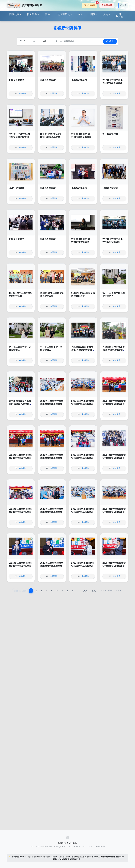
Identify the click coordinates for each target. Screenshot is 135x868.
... (78, 591)
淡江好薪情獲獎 (110, 134)
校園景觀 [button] (32, 14)
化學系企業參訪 (17, 80)
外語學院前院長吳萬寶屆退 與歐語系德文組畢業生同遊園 (83, 350)
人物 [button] (106, 14)
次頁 (85, 591)
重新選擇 (107, 5)
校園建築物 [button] (64, 14)
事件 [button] (47, 14)
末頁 (94, 591)
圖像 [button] (93, 14)
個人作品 (120, 16)
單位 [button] (80, 14)
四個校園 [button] (14, 14)
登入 (123, 5)
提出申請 (91, 4)
